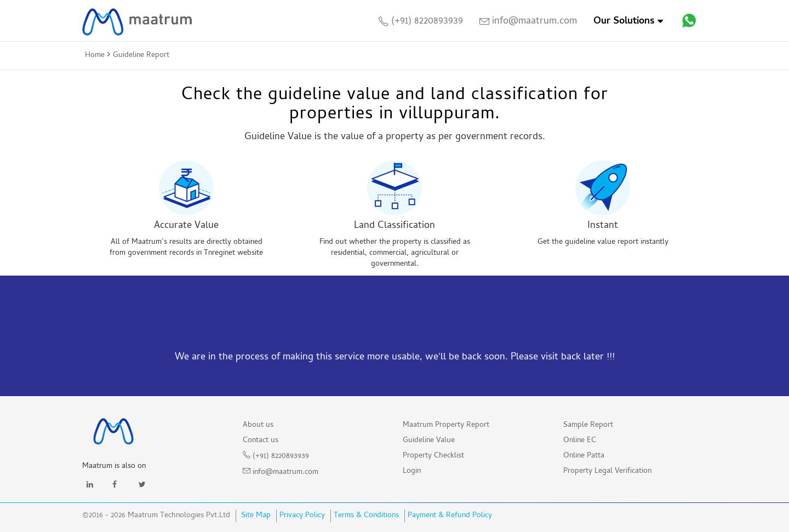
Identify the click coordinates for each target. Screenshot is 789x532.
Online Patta (584, 456)
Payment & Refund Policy (450, 516)
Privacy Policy (302, 516)
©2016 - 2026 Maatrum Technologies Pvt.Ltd (156, 516)
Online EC (580, 441)
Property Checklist (433, 456)
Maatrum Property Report (446, 425)
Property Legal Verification (607, 471)
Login (412, 471)
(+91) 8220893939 (421, 22)
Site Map (255, 516)
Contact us (261, 441)
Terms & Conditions (366, 516)
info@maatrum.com (528, 22)
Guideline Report (141, 56)
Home (95, 56)
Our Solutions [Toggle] (628, 22)
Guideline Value (429, 441)
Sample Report (588, 425)
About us (258, 425)
